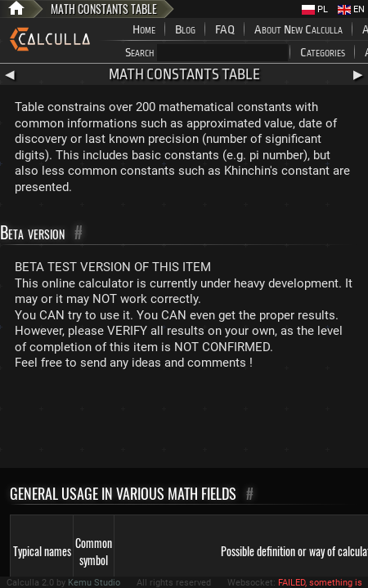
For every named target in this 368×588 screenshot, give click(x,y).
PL (315, 9)
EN (351, 9)
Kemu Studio (94, 583)
